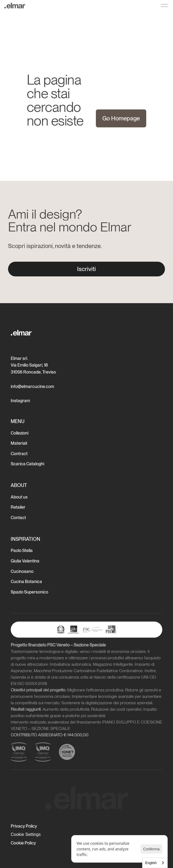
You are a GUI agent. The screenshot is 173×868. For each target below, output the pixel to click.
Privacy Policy (24, 826)
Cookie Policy (23, 843)
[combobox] (155, 863)
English (151, 863)
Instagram (20, 401)
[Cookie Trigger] (26, 835)
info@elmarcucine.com (32, 387)
